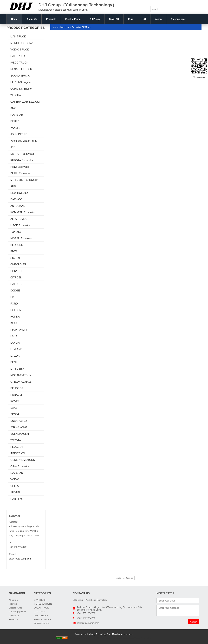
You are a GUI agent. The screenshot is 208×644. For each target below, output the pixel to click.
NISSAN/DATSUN (21, 375)
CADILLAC (17, 499)
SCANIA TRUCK (20, 76)
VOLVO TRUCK (20, 50)
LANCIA (15, 343)
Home (14, 19)
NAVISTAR (17, 115)
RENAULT (16, 395)
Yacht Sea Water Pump (24, 141)
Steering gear (178, 19)
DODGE (15, 291)
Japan (158, 19)
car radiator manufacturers (113, 638)
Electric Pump (73, 19)
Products (51, 19)
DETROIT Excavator (22, 154)
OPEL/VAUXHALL (21, 382)
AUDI (13, 186)
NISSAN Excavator (21, 238)
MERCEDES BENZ (22, 43)
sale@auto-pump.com (20, 559)
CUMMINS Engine (21, 89)
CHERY (15, 486)
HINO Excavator (20, 167)
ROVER (15, 401)
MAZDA (15, 356)
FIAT (13, 297)
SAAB (14, 408)
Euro (131, 19)
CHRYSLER (17, 271)
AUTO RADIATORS (91, 638)
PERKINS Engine (21, 82)
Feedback (14, 619)
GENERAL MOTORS (23, 460)
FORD (14, 304)
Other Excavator (20, 466)
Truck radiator (75, 638)
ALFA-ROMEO (19, 219)
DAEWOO (16, 199)
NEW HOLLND (19, 193)
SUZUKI (15, 258)
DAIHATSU (17, 284)
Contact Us (14, 616)
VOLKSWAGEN (20, 434)
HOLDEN (16, 310)
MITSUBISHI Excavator (24, 180)
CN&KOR (114, 19)
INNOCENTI (18, 453)
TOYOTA (16, 232)
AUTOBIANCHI (19, 206)
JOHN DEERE (19, 134)
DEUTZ (15, 121)
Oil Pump (95, 19)
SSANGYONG (19, 427)
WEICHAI (16, 95)
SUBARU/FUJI (19, 421)
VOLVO (15, 479)
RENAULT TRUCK (21, 69)
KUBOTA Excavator (22, 160)
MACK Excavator (20, 225)
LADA (14, 336)
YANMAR (16, 128)
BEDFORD (17, 245)
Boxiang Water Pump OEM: (139, 638)
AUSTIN (15, 492)
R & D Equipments (18, 612)
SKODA (15, 414)
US (144, 19)
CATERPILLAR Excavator (25, 102)
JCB (13, 147)
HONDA (15, 317)
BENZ (14, 362)
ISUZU (14, 323)
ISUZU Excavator (20, 173)
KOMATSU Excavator (23, 212)
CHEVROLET (18, 265)
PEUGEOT (17, 388)
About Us (32, 19)
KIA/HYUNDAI (19, 330)
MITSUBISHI (18, 369)
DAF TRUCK (18, 56)
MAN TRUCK (18, 37)
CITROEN (16, 278)
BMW (14, 251)
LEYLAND (16, 349)
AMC (13, 108)
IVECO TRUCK (19, 63)
